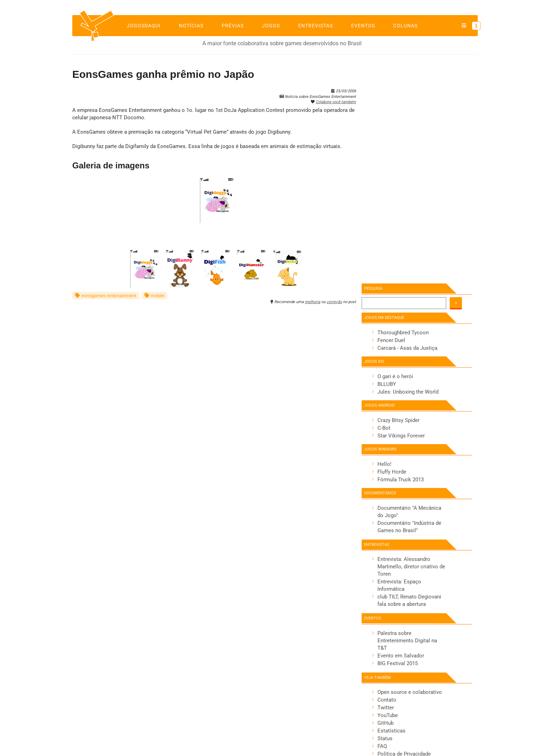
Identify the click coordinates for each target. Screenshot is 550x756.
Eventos (363, 26)
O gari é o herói (395, 376)
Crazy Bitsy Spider (398, 420)
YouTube (388, 715)
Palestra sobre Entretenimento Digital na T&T (407, 641)
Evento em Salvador (401, 656)
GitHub (385, 723)
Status (385, 738)
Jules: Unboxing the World (408, 392)
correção (334, 302)
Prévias (233, 26)
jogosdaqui (144, 26)
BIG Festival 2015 (398, 663)
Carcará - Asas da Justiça (407, 348)
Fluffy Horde (392, 472)
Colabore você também (336, 102)
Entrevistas (316, 26)
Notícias (191, 26)
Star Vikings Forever (401, 436)
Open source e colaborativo (410, 692)
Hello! (384, 464)
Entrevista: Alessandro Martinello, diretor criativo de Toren (411, 567)
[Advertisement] (410, 167)
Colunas (405, 26)
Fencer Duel (391, 340)
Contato (387, 700)
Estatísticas (391, 731)
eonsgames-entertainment (106, 296)
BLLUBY (387, 384)
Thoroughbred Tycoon (403, 333)
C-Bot (384, 428)
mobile (155, 296)
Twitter (386, 708)
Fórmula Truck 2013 (401, 480)
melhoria (313, 302)
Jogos (271, 26)
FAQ (382, 746)
